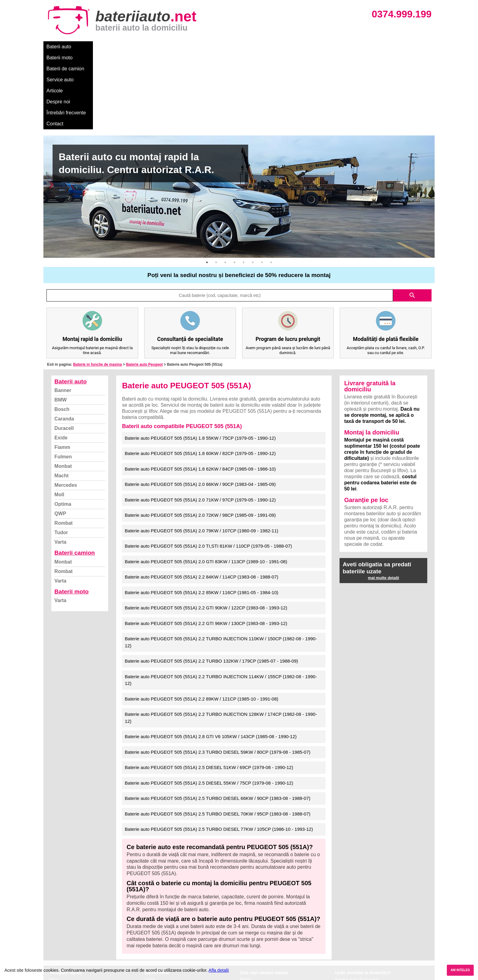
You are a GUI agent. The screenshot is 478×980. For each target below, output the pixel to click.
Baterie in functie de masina (97, 287)
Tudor (61, 455)
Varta (60, 465)
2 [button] (216, 185)
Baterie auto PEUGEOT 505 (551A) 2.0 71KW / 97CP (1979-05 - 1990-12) (200, 423)
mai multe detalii (384, 501)
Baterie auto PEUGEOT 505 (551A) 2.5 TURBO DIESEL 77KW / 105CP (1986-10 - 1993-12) (219, 752)
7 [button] (262, 185)
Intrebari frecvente (68, 923)
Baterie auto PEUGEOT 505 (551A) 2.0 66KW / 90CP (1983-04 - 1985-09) (200, 407)
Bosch (62, 332)
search (412, 218)
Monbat (63, 389)
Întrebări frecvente (267, 47)
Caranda (64, 342)
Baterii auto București (357, 902)
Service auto (172, 47)
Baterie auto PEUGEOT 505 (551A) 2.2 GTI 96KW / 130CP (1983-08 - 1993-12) (206, 546)
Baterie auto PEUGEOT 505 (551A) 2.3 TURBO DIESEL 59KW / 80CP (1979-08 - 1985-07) (217, 675)
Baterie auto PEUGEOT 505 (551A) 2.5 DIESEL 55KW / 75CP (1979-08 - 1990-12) (209, 706)
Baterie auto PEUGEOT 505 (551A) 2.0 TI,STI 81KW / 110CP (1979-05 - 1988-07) (208, 469)
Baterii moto (92, 47)
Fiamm (62, 370)
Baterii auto (59, 47)
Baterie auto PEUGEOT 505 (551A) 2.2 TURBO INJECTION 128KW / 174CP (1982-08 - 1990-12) (221, 641)
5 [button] (244, 185)
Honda (247, 956)
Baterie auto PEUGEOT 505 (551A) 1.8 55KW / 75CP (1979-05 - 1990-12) (200, 361)
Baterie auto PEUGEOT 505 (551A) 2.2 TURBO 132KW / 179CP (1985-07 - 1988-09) (211, 584)
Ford (245, 916)
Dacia (246, 909)
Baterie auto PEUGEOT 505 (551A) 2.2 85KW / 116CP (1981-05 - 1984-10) (201, 515)
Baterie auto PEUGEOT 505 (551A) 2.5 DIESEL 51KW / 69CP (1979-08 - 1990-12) (209, 690)
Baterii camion (75, 476)
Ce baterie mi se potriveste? (78, 909)
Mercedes (66, 408)
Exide (61, 361)
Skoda (246, 923)
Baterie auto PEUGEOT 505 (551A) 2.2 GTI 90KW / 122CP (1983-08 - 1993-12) (206, 531)
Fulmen (63, 380)
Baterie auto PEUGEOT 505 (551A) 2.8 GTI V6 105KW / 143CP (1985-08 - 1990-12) (211, 659)
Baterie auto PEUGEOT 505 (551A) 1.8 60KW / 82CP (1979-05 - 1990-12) (200, 376)
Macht (61, 399)
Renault (248, 936)
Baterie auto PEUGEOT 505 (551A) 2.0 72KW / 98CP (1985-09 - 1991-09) (200, 438)
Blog (54, 902)
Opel (245, 950)
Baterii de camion (132, 47)
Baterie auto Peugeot (144, 287)
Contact (303, 47)
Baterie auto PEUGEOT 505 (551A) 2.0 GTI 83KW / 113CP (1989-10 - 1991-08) (206, 484)
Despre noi (229, 47)
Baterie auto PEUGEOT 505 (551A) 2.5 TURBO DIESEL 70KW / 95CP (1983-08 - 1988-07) (217, 737)
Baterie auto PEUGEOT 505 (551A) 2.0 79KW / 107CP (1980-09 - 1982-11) (201, 454)
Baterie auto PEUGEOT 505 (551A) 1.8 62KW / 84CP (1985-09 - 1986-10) (200, 392)
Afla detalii (219, 970)
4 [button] (234, 185)
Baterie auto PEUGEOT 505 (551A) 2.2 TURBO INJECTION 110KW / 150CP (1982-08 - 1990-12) (221, 565)
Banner (63, 313)
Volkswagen (252, 929)
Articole (202, 47)
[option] (239, 120)
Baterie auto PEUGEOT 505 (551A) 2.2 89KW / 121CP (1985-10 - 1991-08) (201, 622)
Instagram (60, 943)
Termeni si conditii (68, 929)
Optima (63, 427)
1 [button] (207, 185)
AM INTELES (460, 970)
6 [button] (253, 185)
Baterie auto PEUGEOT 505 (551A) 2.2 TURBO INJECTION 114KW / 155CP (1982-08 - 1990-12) (221, 603)
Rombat (64, 446)
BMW (61, 323)
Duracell (64, 351)
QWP (60, 436)
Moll (59, 418)
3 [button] (225, 185)
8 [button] (271, 185)
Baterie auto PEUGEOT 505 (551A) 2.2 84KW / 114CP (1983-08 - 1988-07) (201, 500)
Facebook (60, 936)
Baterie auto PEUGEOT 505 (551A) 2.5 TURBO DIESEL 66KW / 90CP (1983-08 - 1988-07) (217, 721)
